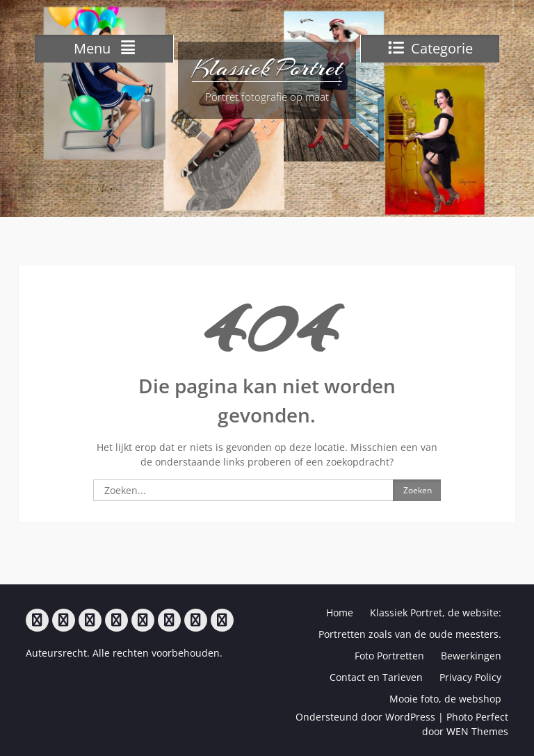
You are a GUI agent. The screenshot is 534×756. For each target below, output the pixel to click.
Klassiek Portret (267, 68)
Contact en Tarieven (376, 677)
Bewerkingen (471, 656)
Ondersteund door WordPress (365, 717)
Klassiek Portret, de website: (436, 613)
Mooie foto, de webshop (445, 699)
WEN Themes (477, 731)
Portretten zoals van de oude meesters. (410, 634)
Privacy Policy (470, 677)
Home (340, 613)
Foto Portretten (389, 656)
